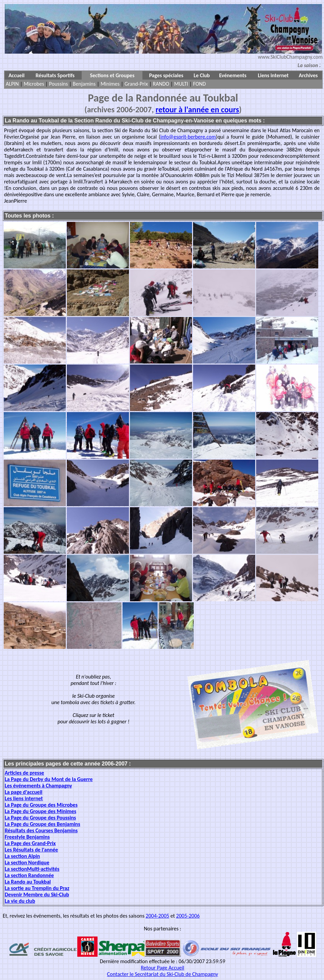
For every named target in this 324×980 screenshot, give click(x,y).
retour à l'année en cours (197, 109)
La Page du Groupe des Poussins (40, 818)
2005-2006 (188, 916)
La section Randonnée (29, 875)
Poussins (58, 84)
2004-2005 (158, 916)
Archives (308, 75)
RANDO (161, 84)
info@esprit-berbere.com (188, 137)
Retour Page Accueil (163, 968)
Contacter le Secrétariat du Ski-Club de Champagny (163, 974)
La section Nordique (27, 862)
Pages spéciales (166, 75)
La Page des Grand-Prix (30, 843)
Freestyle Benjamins (27, 837)
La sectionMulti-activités (32, 869)
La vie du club (20, 901)
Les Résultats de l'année (31, 850)
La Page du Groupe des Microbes (41, 805)
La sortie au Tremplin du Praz (37, 888)
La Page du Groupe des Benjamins (43, 824)
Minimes (110, 84)
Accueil (17, 75)
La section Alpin (22, 856)
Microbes (34, 84)
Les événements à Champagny (38, 786)
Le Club (202, 75)
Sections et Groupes (112, 75)
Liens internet (273, 75)
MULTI (181, 84)
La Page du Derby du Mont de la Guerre (49, 779)
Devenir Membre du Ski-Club (37, 895)
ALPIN (12, 84)
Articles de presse (24, 773)
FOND (199, 84)
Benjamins (84, 84)
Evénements (233, 75)
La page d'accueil (24, 792)
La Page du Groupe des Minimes (40, 811)
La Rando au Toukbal (28, 882)
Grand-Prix (136, 84)
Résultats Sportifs (55, 75)
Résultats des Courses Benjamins (41, 830)
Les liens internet (24, 798)
